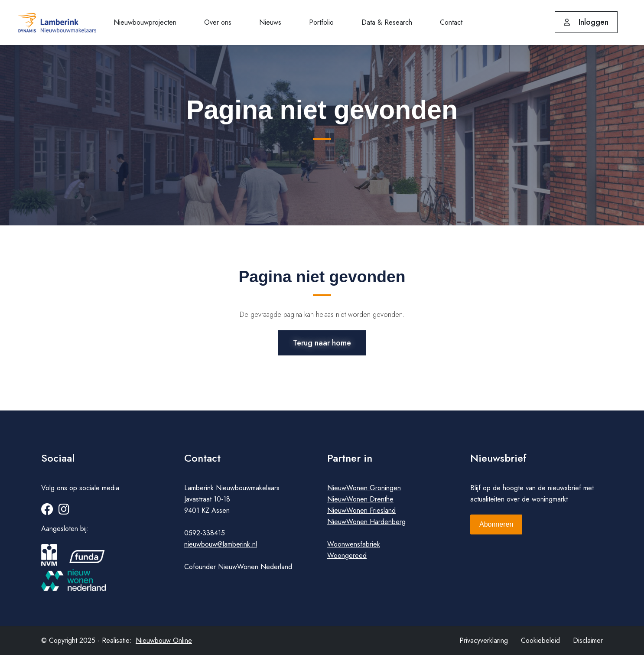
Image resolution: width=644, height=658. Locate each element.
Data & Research (387, 22)
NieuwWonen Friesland (361, 513)
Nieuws (270, 22)
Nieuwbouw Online (164, 643)
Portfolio (321, 22)
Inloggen (586, 22)
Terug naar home (322, 342)
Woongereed (347, 559)
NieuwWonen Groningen (364, 491)
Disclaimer (588, 643)
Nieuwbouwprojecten (145, 22)
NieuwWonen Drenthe (360, 502)
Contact (451, 22)
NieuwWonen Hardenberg (366, 525)
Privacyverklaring (484, 643)
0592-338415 (205, 536)
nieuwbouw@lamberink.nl (221, 547)
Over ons (218, 22)
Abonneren (496, 527)
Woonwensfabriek (354, 547)
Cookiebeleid (540, 643)
